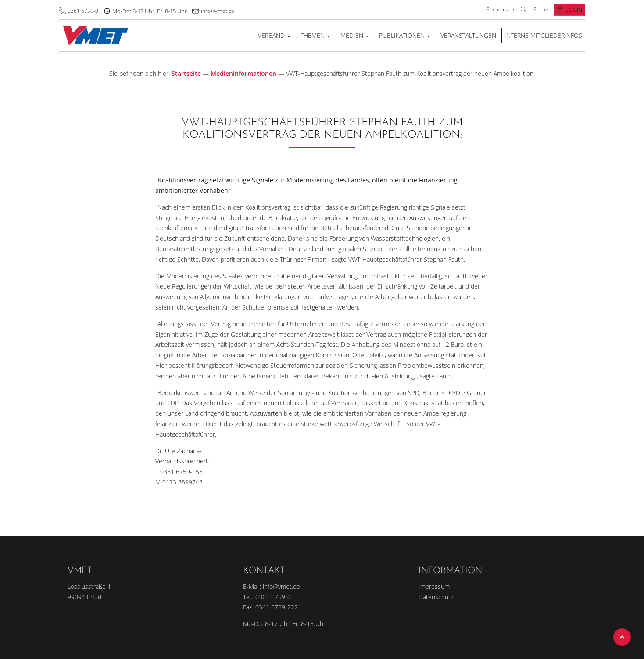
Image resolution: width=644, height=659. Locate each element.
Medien (352, 35)
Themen (313, 35)
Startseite (186, 73)
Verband (271, 35)
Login (574, 10)
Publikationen (402, 35)
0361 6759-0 (83, 11)
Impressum (434, 586)
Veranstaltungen (468, 35)
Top (622, 637)
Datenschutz (436, 597)
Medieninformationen (243, 73)
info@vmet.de (218, 11)
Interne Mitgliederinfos (543, 35)
